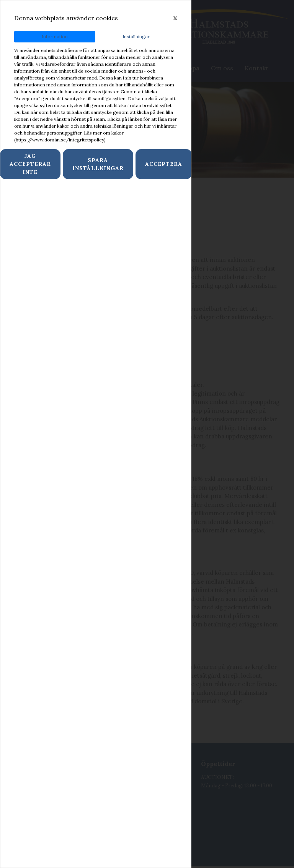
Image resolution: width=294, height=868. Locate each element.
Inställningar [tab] (136, 37)
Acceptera (164, 164)
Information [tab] (55, 37)
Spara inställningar (98, 164)
